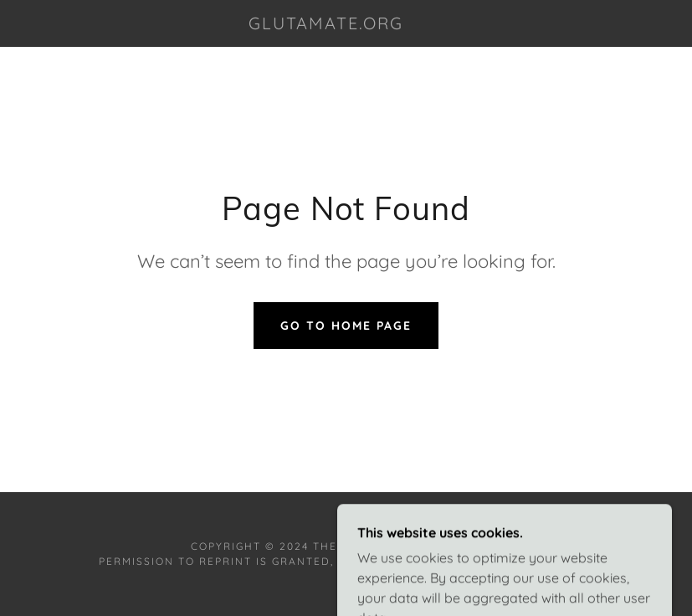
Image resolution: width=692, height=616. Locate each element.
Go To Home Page (346, 326)
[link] (326, 24)
